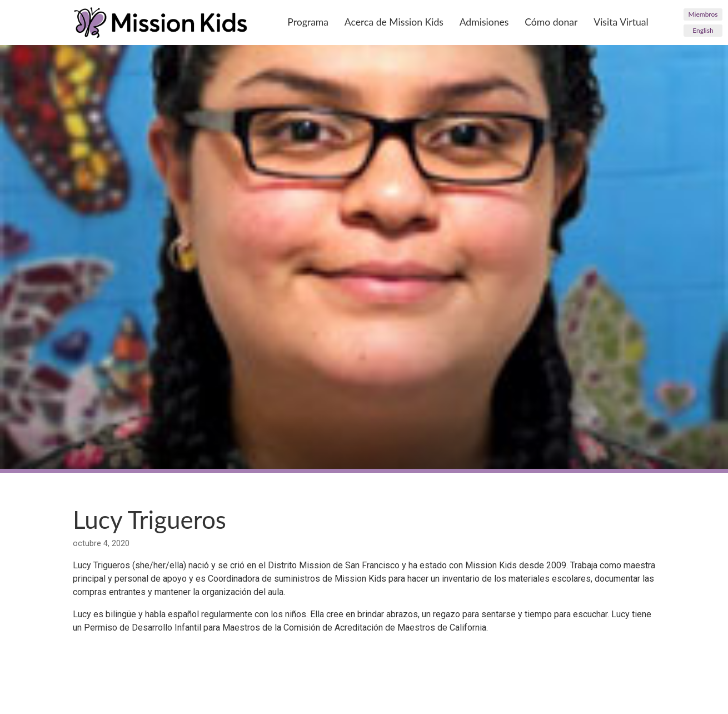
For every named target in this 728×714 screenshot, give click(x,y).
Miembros (703, 14)
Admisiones (484, 22)
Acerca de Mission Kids (394, 22)
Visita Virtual (621, 22)
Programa (308, 22)
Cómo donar (551, 22)
